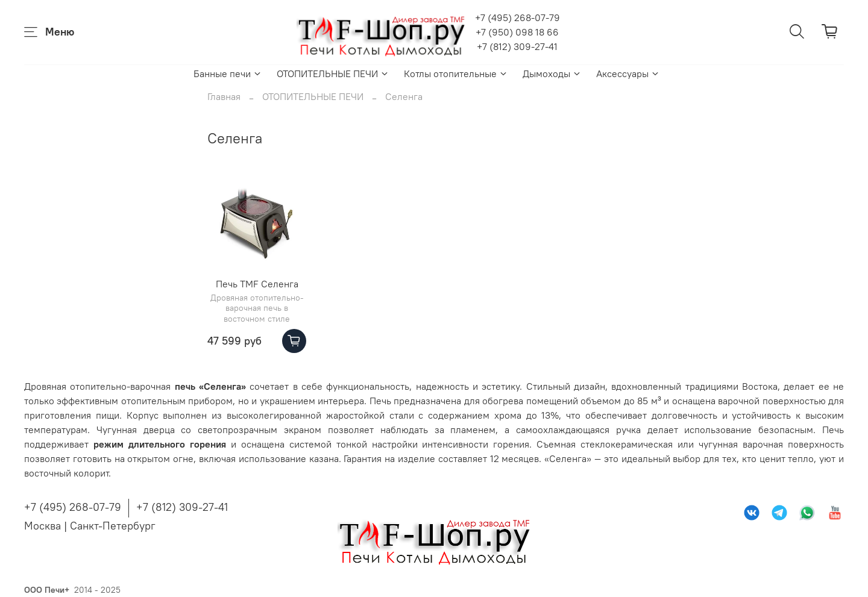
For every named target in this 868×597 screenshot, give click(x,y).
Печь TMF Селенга (257, 284)
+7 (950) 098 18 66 (517, 32)
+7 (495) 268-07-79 (517, 17)
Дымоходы (552, 73)
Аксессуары (628, 73)
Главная (224, 96)
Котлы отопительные (456, 73)
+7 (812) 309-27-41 (517, 46)
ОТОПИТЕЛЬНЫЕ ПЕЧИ (333, 73)
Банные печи (228, 73)
